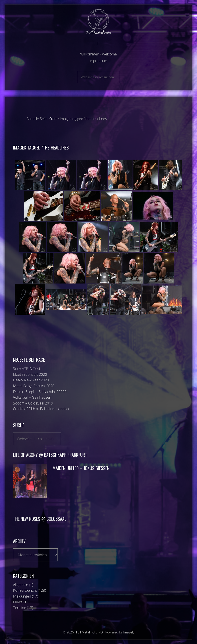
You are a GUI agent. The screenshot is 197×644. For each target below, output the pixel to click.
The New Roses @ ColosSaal (40, 519)
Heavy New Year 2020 (31, 380)
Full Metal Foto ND (98, 22)
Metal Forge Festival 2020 (34, 386)
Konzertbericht (25, 590)
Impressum (98, 61)
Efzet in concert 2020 (30, 374)
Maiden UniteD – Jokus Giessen (81, 468)
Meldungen (22, 596)
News (18, 602)
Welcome (109, 54)
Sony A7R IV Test (27, 369)
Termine (20, 608)
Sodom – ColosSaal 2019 (33, 403)
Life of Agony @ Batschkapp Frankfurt (50, 455)
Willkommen (90, 54)
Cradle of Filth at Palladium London (41, 409)
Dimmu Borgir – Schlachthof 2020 (40, 392)
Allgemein (21, 585)
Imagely (129, 632)
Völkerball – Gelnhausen (32, 397)
